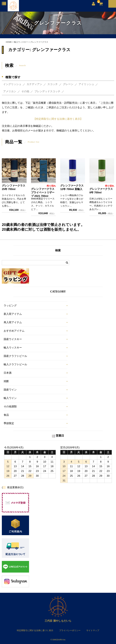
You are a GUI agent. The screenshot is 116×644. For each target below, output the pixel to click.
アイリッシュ (86, 84)
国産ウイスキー (13, 339)
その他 (25, 91)
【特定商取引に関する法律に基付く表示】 (58, 119)
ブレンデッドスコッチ (47, 91)
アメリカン (10, 91)
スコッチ (53, 84)
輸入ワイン (10, 398)
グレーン (68, 84)
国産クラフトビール (15, 356)
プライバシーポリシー (70, 630)
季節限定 (9, 423)
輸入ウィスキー (13, 348)
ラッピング (10, 306)
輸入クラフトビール (15, 364)
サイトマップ (93, 630)
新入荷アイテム (13, 314)
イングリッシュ (12, 84)
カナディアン (34, 84)
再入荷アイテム (13, 322)
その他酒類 (10, 407)
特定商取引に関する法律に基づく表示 (35, 630)
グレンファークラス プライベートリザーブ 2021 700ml (43, 193)
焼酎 (6, 381)
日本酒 (8, 373)
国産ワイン (10, 390)
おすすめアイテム (14, 331)
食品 (6, 415)
